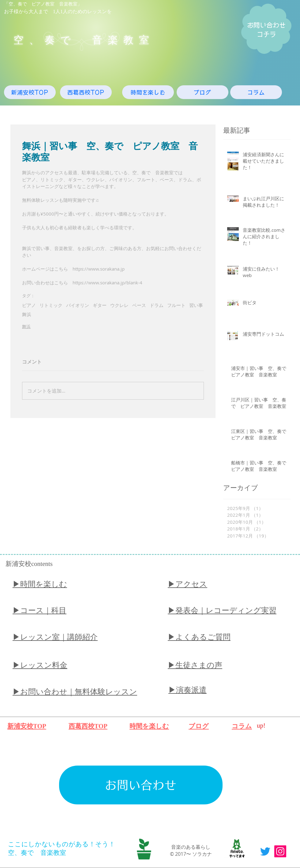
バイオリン (78, 305)
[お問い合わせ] (141, 785)
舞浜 (27, 314)
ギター (100, 305)
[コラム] (256, 92)
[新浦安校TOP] (30, 92)
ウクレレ (119, 305)
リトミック (51, 305)
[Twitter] (265, 851)
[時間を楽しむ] (148, 92)
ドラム (157, 305)
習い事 (196, 305)
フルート (176, 305)
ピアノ (29, 305)
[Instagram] (280, 851)
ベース (139, 305)
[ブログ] (202, 92)
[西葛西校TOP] (86, 92)
